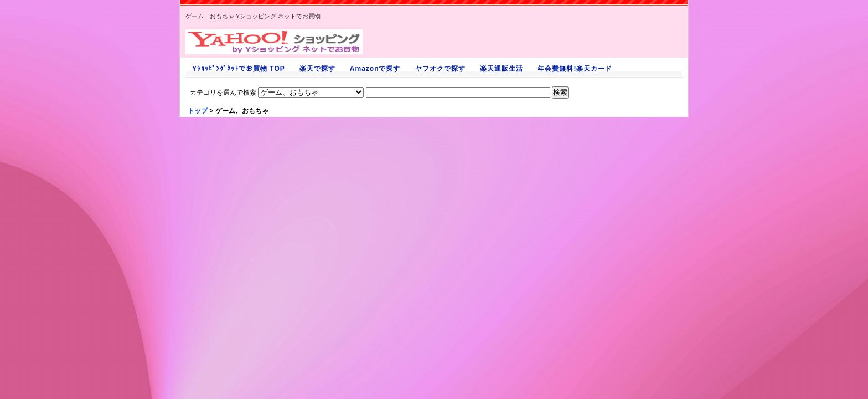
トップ (198, 111)
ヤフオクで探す (440, 69)
